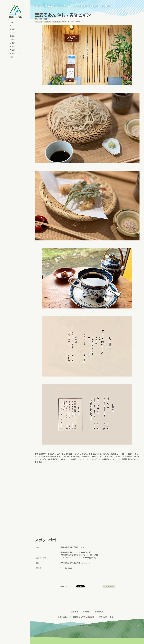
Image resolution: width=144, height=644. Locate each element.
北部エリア (47, 22)
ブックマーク (109, 586)
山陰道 (12, 40)
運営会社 (74, 612)
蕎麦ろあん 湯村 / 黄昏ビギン (73, 22)
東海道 (12, 29)
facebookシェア (65, 586)
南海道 (12, 47)
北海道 (12, 53)
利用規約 (86, 612)
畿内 (11, 26)
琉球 (11, 57)
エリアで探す (73, 6)
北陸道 (12, 36)
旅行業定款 (99, 612)
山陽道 (12, 43)
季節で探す (83, 6)
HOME (12, 22)
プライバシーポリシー (108, 617)
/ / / (57, 22)
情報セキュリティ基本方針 (84, 617)
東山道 (12, 33)
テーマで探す (62, 6)
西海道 (12, 50)
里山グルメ (39, 22)
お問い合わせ (63, 617)
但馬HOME (48, 6)
